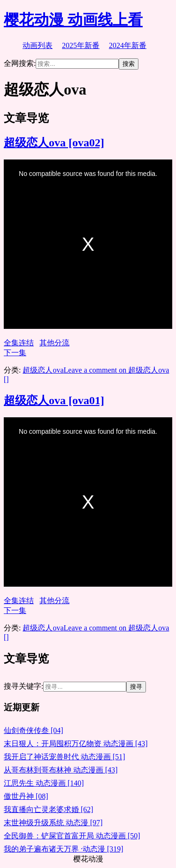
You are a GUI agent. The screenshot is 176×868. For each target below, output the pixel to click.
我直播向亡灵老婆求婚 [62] (49, 809)
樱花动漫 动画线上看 (73, 20)
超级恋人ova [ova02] (54, 143)
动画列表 (38, 45)
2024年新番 (128, 45)
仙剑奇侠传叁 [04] (34, 730)
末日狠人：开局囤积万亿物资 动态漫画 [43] (76, 744)
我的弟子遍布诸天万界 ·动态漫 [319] (64, 849)
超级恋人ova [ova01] (54, 400)
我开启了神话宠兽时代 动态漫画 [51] (65, 757)
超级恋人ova (43, 370)
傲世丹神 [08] (26, 796)
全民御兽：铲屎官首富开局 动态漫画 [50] (72, 836)
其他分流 (54, 343)
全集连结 (19, 343)
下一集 (15, 353)
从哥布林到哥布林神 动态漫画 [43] (61, 770)
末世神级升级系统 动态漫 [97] (53, 823)
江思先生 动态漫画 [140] (44, 783)
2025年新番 (81, 45)
